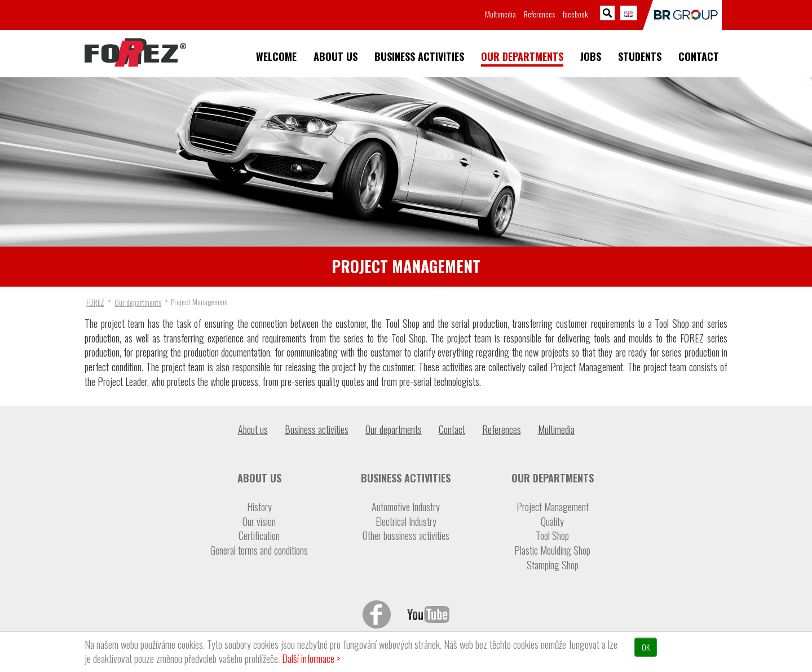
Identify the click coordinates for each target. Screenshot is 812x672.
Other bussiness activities (406, 536)
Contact (699, 57)
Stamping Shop (553, 565)
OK (646, 647)
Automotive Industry (406, 507)
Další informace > (311, 658)
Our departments (522, 57)
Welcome (276, 57)
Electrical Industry (406, 522)
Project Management (553, 507)
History (259, 507)
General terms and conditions (259, 550)
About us (336, 57)
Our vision (259, 522)
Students (640, 57)
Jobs (591, 57)
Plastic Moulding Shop (552, 550)
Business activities (419, 57)
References (539, 14)
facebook (575, 14)
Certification (259, 536)
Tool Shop (552, 536)
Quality (552, 522)
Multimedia (500, 14)
